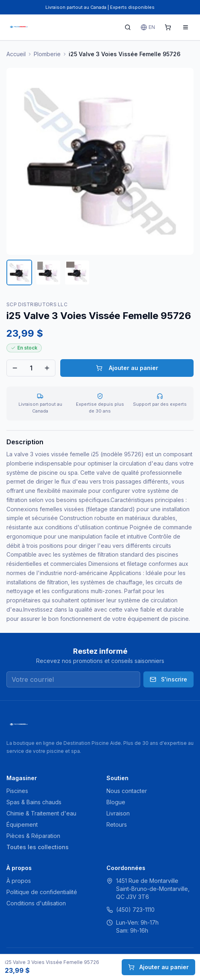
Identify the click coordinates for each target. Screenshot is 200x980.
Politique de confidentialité (42, 892)
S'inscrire (168, 679)
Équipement (22, 824)
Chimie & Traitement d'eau (41, 813)
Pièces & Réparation (33, 836)
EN (148, 27)
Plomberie (47, 54)
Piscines (17, 791)
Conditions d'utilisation (36, 903)
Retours (117, 824)
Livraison (118, 813)
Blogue (116, 802)
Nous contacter (127, 791)
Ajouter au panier (127, 368)
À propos (19, 881)
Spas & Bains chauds (34, 802)
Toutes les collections (38, 847)
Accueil (16, 54)
